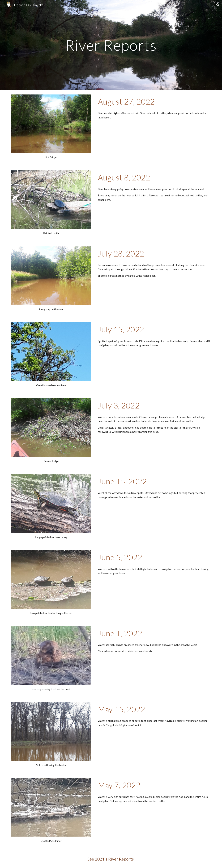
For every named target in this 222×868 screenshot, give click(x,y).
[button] (218, 5)
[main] (111, 45)
